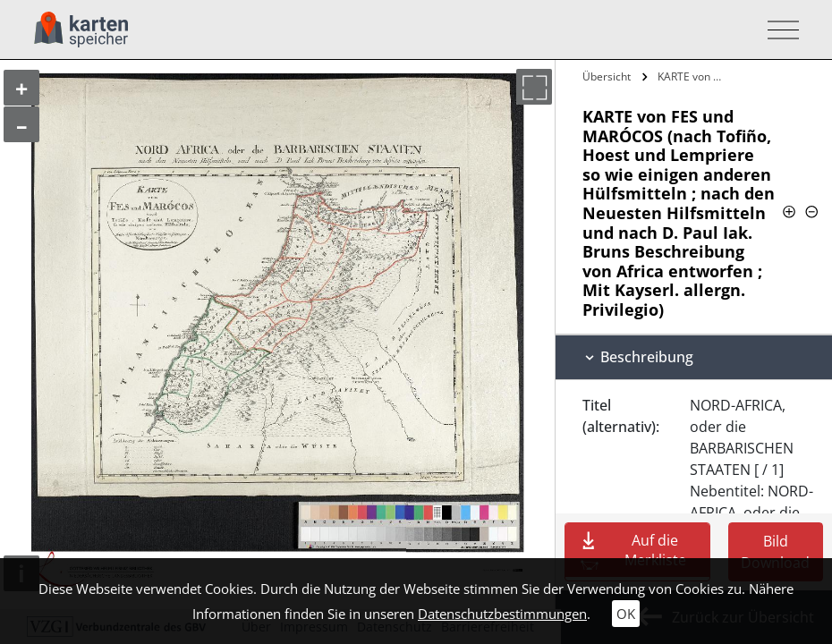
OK (626, 614)
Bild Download (775, 552)
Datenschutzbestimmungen (502, 614)
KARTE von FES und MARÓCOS (693, 76)
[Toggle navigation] (778, 30)
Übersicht (607, 76)
